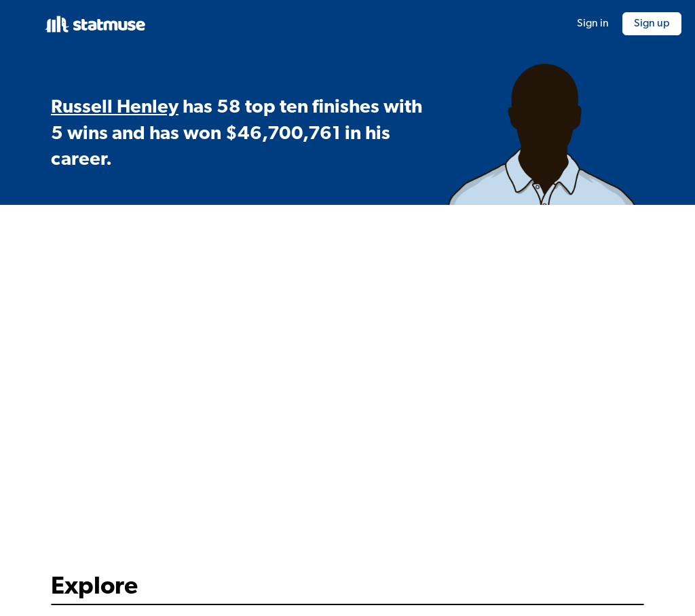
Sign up (652, 24)
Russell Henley (115, 108)
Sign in (593, 24)
